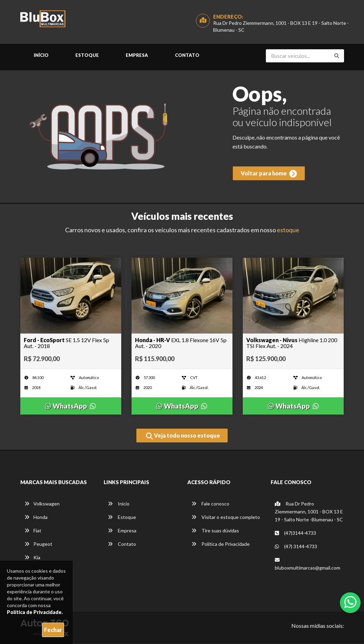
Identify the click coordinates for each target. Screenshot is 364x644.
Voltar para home (268, 174)
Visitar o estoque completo (226, 517)
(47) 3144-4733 (296, 547)
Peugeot (38, 544)
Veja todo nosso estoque (183, 436)
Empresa (137, 55)
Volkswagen (42, 504)
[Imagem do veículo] (71, 296)
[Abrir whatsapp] (350, 602)
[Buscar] (337, 56)
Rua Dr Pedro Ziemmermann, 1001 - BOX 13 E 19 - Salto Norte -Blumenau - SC (309, 512)
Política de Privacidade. (35, 612)
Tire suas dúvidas (215, 531)
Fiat (33, 531)
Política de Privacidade (221, 544)
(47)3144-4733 (295, 533)
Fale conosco (210, 504)
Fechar (53, 630)
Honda (36, 517)
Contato (187, 55)
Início (41, 55)
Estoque (87, 55)
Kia (32, 558)
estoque (288, 230)
